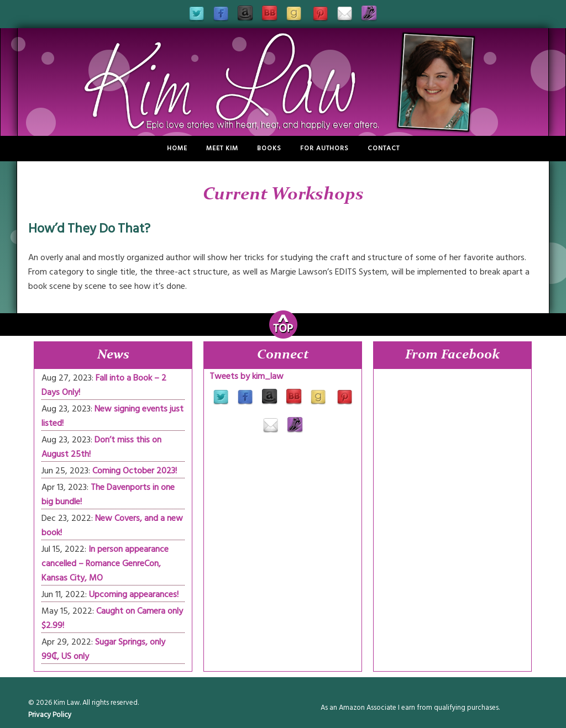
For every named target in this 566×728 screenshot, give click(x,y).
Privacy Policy (50, 715)
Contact (384, 148)
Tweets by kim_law (247, 376)
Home (177, 148)
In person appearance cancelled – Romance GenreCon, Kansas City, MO (105, 563)
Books (269, 148)
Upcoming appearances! (134, 594)
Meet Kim (222, 148)
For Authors (324, 148)
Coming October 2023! (135, 471)
